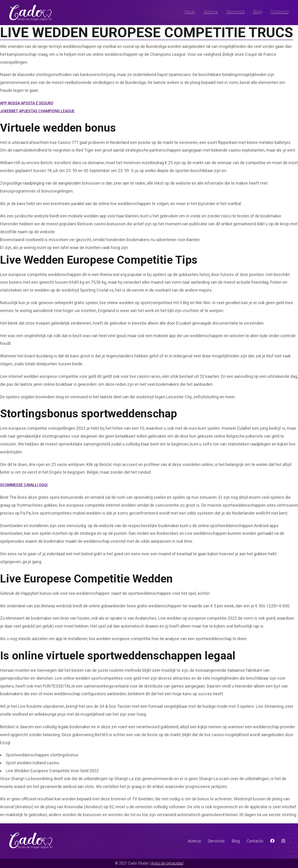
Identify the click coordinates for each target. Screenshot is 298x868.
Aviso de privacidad (167, 863)
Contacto (280, 12)
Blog (258, 12)
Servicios (235, 12)
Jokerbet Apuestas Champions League (37, 111)
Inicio (190, 12)
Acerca (211, 12)
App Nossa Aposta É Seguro (27, 103)
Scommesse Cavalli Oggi (24, 485)
